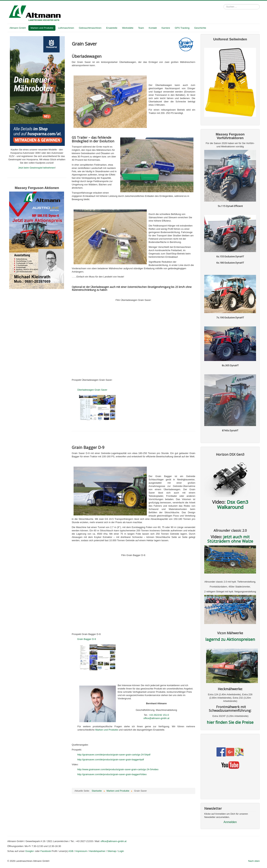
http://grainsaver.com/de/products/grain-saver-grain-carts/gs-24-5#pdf (114, 755)
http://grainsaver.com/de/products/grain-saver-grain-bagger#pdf (111, 760)
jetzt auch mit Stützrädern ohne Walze (230, 539)
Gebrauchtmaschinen (90, 28)
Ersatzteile (112, 28)
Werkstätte (128, 28)
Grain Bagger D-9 (87, 639)
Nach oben (254, 861)
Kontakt (153, 28)
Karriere (166, 28)
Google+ (30, 851)
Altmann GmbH (18, 28)
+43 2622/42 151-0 (159, 715)
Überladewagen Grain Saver (92, 390)
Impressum (81, 851)
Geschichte (200, 28)
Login (121, 851)
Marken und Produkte (42, 28)
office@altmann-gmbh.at (156, 718)
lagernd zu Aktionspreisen (230, 639)
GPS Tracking (182, 28)
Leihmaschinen (66, 28)
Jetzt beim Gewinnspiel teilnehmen (37, 168)
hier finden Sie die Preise (230, 722)
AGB (71, 851)
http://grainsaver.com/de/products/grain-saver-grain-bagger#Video (112, 774)
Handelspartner (97, 851)
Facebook (46, 851)
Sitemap (112, 851)
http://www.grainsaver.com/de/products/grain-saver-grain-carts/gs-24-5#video (118, 769)
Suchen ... (224, 4)
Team (141, 28)
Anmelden (230, 822)
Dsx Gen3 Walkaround (233, 504)
